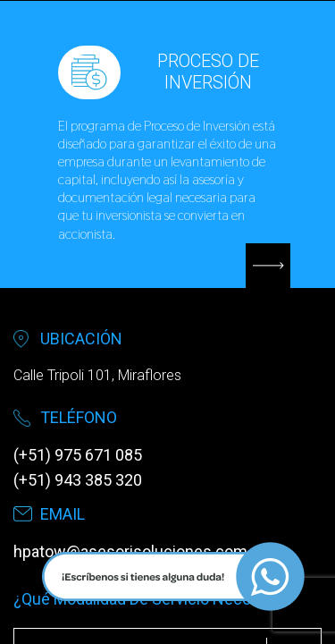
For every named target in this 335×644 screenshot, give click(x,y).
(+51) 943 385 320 (78, 480)
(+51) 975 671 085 (78, 455)
